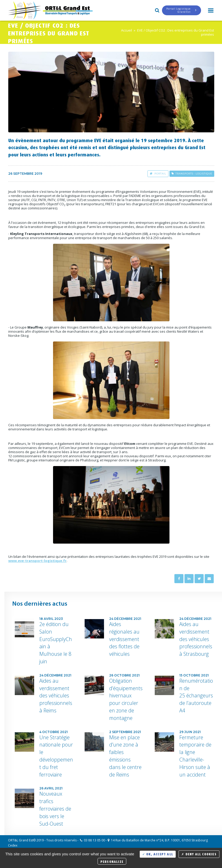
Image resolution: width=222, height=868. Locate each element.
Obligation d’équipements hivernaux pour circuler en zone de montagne (126, 699)
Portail (158, 174)
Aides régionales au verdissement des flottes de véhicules (124, 639)
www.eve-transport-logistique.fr (37, 561)
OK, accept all (158, 854)
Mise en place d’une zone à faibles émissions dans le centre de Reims (125, 756)
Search (157, 10)
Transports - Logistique (192, 174)
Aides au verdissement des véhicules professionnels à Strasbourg (196, 639)
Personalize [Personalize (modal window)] (112, 861)
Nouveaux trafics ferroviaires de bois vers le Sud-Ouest (55, 809)
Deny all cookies (199, 854)
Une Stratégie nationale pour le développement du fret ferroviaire (56, 756)
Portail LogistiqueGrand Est (182, 10)
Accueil (127, 30)
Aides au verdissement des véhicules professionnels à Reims (56, 696)
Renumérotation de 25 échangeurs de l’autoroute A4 (196, 696)
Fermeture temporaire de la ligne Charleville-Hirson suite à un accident (195, 756)
